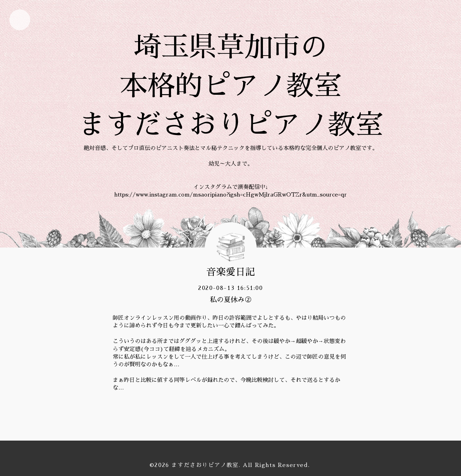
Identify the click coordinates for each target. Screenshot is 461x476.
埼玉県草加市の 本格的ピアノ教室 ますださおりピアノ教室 (231, 86)
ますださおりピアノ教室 (205, 465)
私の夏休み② (231, 300)
